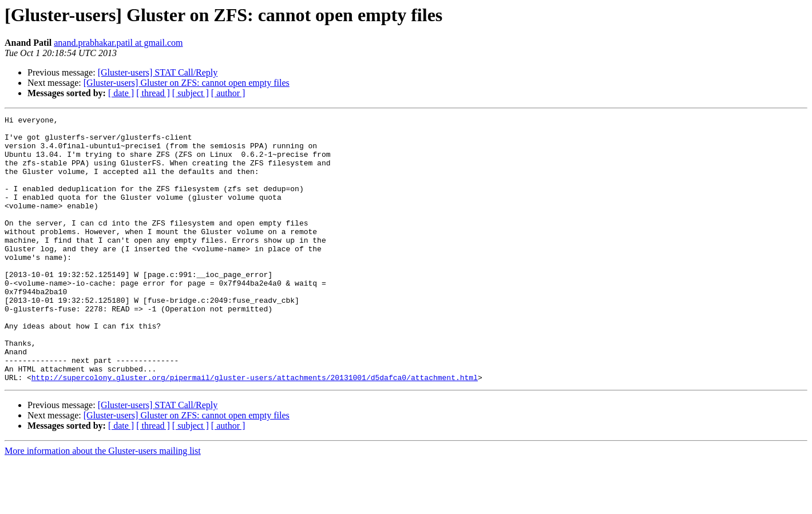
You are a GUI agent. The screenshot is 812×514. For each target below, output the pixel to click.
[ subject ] (191, 93)
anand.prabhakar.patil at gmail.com (118, 43)
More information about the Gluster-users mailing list (103, 504)
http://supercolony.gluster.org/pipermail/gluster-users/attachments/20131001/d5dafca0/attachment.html (255, 430)
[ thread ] (153, 93)
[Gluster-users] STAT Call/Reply (158, 72)
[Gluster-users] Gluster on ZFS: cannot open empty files (187, 83)
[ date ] (121, 93)
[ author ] (228, 93)
